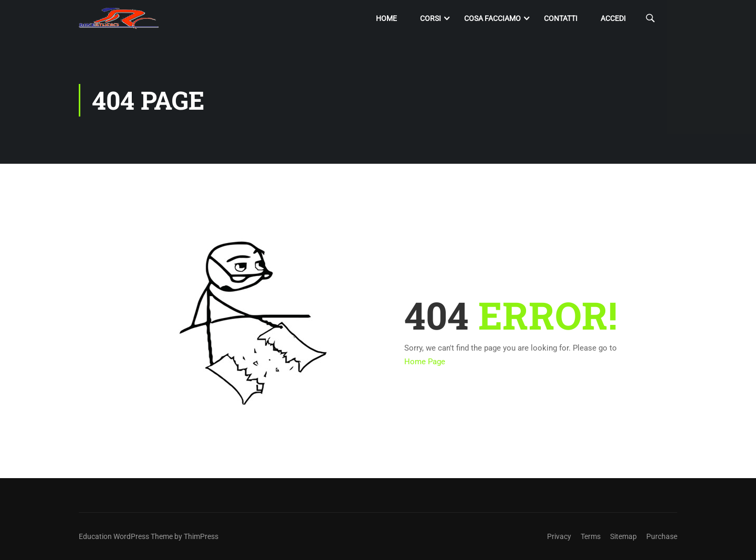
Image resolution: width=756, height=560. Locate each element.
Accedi (613, 18)
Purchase (662, 536)
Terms (591, 536)
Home (386, 18)
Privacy (559, 536)
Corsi (430, 18)
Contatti (561, 18)
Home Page (425, 362)
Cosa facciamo (492, 18)
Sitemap (623, 536)
